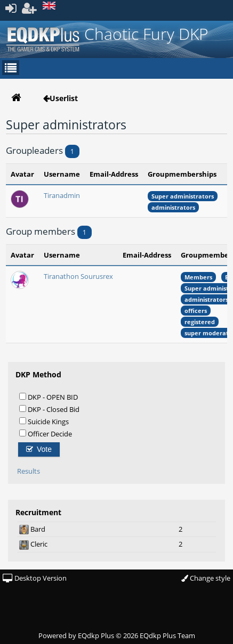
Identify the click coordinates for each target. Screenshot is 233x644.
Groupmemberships (182, 174)
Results (29, 471)
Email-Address (114, 174)
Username (62, 174)
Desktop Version (35, 578)
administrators (173, 207)
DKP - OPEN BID (49, 397)
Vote (39, 449)
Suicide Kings (44, 421)
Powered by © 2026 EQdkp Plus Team (117, 635)
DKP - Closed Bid (49, 409)
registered (200, 322)
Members (198, 277)
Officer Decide (46, 434)
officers (196, 311)
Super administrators (183, 196)
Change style (206, 578)
